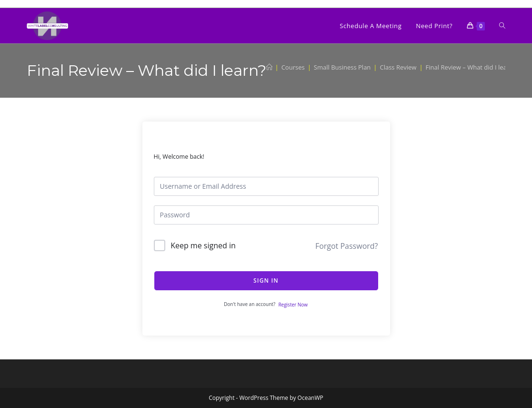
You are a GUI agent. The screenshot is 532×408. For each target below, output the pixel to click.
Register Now (293, 305)
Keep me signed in (203, 245)
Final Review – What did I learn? (471, 67)
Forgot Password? (347, 246)
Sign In (266, 280)
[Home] (269, 67)
